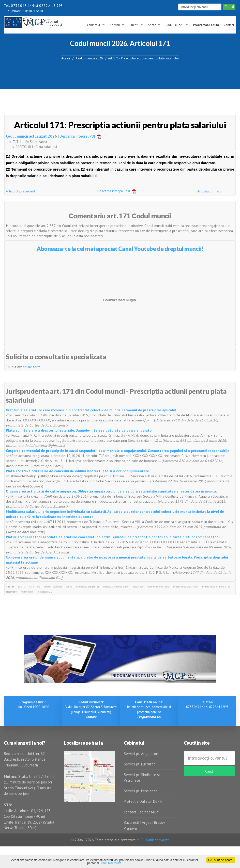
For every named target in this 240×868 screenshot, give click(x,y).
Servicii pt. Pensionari (141, 791)
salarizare (35, 587)
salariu (22, 587)
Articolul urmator (210, 191)
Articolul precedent (20, 191)
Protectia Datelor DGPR (143, 801)
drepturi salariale (53, 587)
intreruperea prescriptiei (186, 587)
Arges (147, 822)
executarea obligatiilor (88, 587)
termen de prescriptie (158, 587)
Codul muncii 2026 (89, 58)
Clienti (134, 25)
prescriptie (138, 587)
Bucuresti (132, 822)
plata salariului (45, 592)
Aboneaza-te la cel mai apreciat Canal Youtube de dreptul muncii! (120, 249)
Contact (229, 25)
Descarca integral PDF (82, 136)
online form (32, 367)
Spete (152, 25)
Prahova (130, 828)
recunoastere (27, 592)
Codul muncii (174, 25)
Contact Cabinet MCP (141, 812)
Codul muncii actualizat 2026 (31, 136)
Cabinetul (94, 25)
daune (69, 587)
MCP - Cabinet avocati (153, 840)
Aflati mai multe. (111, 863)
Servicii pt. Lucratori (140, 764)
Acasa (66, 58)
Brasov (159, 822)
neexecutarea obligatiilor (116, 587)
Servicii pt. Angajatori (141, 754)
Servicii (115, 25)
